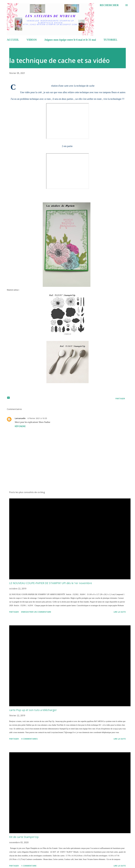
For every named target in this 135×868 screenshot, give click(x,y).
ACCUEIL (13, 40)
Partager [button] (120, 399)
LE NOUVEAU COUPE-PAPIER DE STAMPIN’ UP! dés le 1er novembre (51, 583)
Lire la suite (120, 612)
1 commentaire (29, 866)
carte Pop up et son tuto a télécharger (33, 710)
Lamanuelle (20, 418)
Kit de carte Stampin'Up (24, 837)
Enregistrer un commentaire (36, 612)
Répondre (20, 426)
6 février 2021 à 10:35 (37, 418)
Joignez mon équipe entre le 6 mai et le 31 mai (70, 40)
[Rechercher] (109, 5)
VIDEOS (32, 40)
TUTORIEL (110, 40)
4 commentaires (29, 739)
